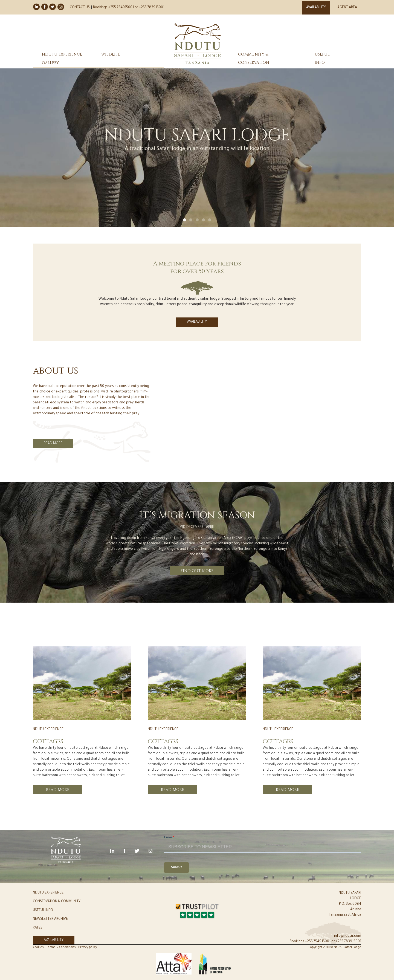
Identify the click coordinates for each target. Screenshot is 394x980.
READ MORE (53, 444)
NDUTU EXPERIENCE (62, 54)
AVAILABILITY (316, 8)
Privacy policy (88, 947)
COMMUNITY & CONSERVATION (254, 58)
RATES (38, 928)
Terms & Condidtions (61, 947)
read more (58, 790)
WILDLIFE (111, 54)
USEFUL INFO (322, 58)
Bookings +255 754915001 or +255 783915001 (129, 8)
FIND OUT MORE (197, 571)
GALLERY (50, 63)
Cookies (39, 947)
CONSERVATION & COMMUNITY (57, 902)
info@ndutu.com (348, 936)
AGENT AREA (347, 8)
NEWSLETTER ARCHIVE (50, 919)
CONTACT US (80, 8)
